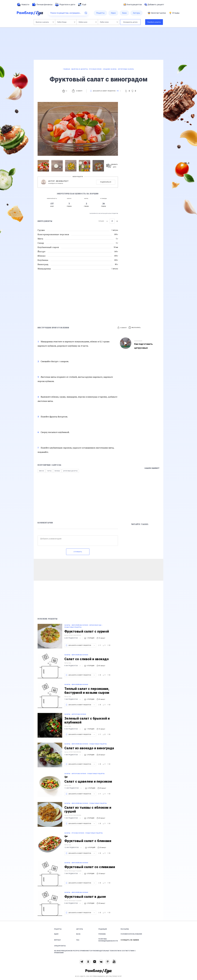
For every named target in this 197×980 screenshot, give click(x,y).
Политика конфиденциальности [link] (108, 940)
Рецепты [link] (58, 929)
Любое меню (109, 22)
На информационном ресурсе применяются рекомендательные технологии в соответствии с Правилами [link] (95, 952)
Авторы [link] (80, 929)
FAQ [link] (78, 940)
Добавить (154, 5)
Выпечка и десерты (45, 22)
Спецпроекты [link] (60, 946)
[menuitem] (23, 5)
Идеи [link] (56, 934)
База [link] (78, 934)
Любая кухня (88, 22)
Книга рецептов (133, 5)
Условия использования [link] (131, 934)
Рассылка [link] (125, 929)
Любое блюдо (66, 22)
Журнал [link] (57, 940)
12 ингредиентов (73, 848)
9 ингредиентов (73, 666)
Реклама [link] (102, 934)
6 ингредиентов (73, 638)
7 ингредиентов (73, 699)
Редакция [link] (103, 929)
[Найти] (86, 13)
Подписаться (106, 182)
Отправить (78, 552)
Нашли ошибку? (152, 468)
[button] (135, 328)
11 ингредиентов (73, 788)
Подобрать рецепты (154, 22)
